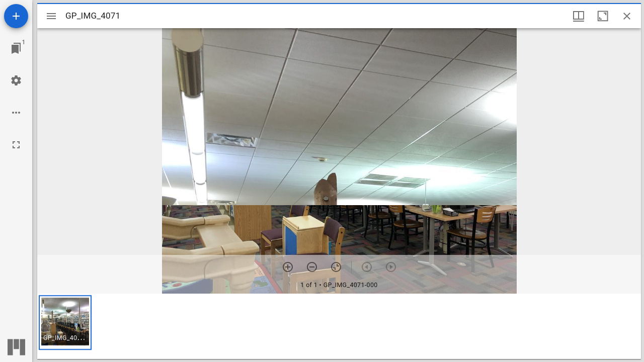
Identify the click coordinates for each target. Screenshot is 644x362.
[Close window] (627, 16)
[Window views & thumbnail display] (579, 16)
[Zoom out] (312, 267)
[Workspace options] (16, 113)
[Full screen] (16, 145)
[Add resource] (16, 16)
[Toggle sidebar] (51, 16)
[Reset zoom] (336, 267)
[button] (65, 323)
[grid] (339, 326)
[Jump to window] (16, 48)
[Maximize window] (603, 16)
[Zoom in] (288, 267)
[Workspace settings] (16, 80)
